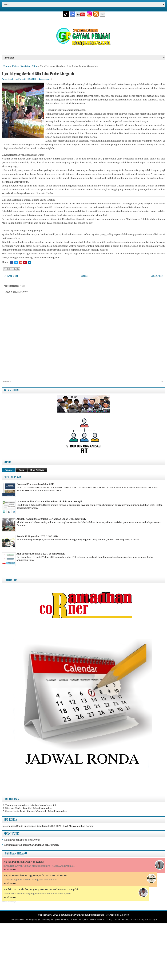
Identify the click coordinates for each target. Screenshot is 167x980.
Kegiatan (25, 66)
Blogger (124, 915)
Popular (9, 470)
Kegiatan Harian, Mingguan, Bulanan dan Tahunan (31, 845)
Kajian (15, 66)
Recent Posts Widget (9, 902)
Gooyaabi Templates (79, 920)
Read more (10, 870)
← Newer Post (10, 276)
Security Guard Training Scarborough (139, 920)
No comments (45, 79)
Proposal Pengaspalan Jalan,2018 (35, 484)
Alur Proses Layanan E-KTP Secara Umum (41, 554)
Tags (21, 470)
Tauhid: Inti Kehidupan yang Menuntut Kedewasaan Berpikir (41, 889)
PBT (53, 920)
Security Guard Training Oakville (105, 920)
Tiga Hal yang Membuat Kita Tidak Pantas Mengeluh (38, 74)
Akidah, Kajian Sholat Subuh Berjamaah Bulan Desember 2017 (51, 519)
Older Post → (158, 276)
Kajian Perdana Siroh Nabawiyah (22, 840)
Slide (35, 66)
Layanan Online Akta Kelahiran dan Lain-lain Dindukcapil (49, 501)
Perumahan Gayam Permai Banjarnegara (82, 915)
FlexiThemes (26, 920)
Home (6, 66)
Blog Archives (37, 470)
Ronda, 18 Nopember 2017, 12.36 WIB (37, 536)
